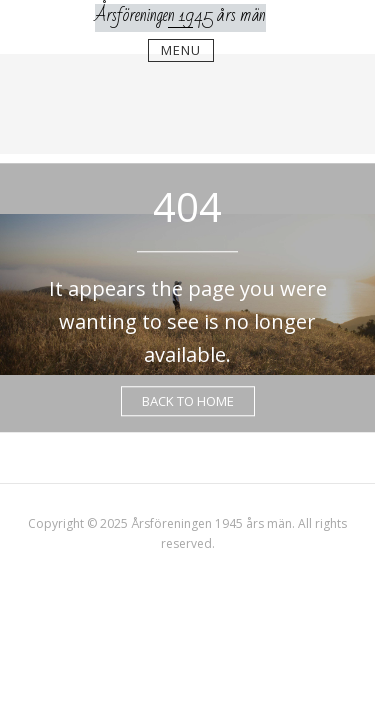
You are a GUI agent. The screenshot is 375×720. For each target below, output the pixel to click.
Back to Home (188, 401)
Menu (181, 50)
